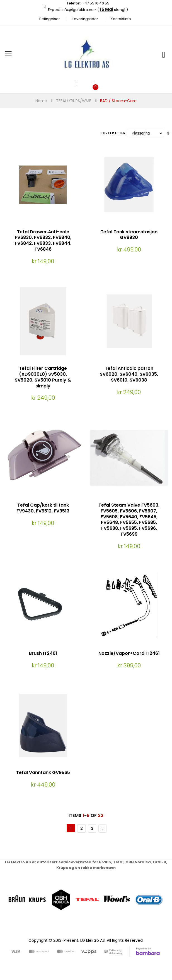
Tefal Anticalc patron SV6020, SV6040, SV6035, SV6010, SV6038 (129, 374)
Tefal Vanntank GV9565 (43, 772)
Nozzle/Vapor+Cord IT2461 (129, 653)
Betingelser (50, 19)
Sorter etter (113, 133)
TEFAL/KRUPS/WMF (74, 101)
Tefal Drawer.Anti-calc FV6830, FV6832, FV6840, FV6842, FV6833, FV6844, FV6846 (43, 240)
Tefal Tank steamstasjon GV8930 (129, 235)
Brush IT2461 (43, 653)
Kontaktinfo (121, 19)
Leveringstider (85, 19)
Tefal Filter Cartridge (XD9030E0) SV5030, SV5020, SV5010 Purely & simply (43, 377)
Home (41, 101)
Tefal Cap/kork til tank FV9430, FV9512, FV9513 (43, 508)
